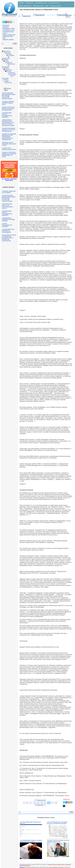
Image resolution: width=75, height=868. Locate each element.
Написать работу (8, 40)
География (11, 55)
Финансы (6, 80)
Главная (21, 3)
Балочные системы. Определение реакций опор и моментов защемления (9, 238)
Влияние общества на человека (9, 192)
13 (38, 803)
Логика (7, 61)
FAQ (4, 38)
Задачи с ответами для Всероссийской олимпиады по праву (9, 154)
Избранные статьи (9, 28)
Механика (6, 68)
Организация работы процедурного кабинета (7, 115)
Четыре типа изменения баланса (9, 149)
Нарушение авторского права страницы (56, 865)
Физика (13, 75)
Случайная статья (9, 30)
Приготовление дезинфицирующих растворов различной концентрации (9, 96)
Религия (9, 71)
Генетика (9, 54)
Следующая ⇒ (62, 15)
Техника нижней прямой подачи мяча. (8, 103)
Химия (7, 81)
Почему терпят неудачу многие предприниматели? (58, 841)
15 (45, 803)
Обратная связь (8, 36)
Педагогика (8, 70)
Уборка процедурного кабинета (7, 225)
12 (34, 803)
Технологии (13, 74)
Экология (9, 82)
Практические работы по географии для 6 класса (8, 206)
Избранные (30, 3)
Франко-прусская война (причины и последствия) (8, 109)
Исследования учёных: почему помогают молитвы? (31, 841)
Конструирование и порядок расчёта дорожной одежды (57, 823)
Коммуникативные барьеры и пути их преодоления (9, 130)
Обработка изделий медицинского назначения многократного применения (9, 137)
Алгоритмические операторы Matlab (30, 823)
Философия (5, 78)
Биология (8, 53)
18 (56, 803)
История (6, 60)
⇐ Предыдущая (39, 15)
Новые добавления (9, 35)
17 (52, 803)
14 (42, 803)
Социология (11, 73)
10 (27, 803)
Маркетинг (9, 63)
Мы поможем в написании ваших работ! (9, 179)
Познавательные (54, 3)
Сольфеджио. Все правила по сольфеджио (8, 231)
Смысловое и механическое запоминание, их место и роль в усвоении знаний (8, 123)
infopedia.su (22, 867)
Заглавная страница (6, 26)
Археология (7, 51)
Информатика (6, 58)
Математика (11, 64)
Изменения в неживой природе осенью (8, 219)
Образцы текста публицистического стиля (9, 144)
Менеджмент (6, 67)
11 (31, 803)
